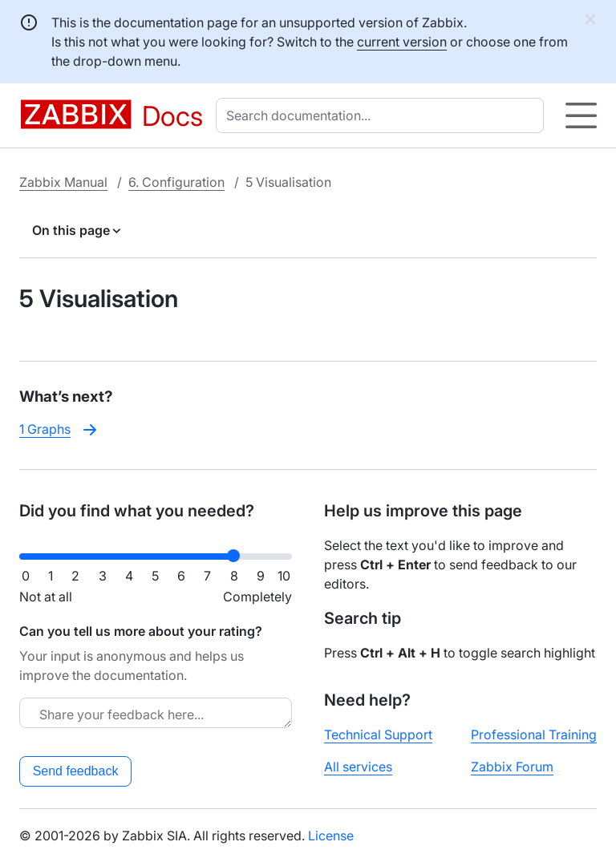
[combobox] (383, 115)
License (331, 836)
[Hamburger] (581, 115)
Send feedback (76, 771)
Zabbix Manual (63, 182)
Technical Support (378, 735)
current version (402, 42)
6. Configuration (176, 182)
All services (358, 767)
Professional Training (534, 735)
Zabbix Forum (512, 767)
